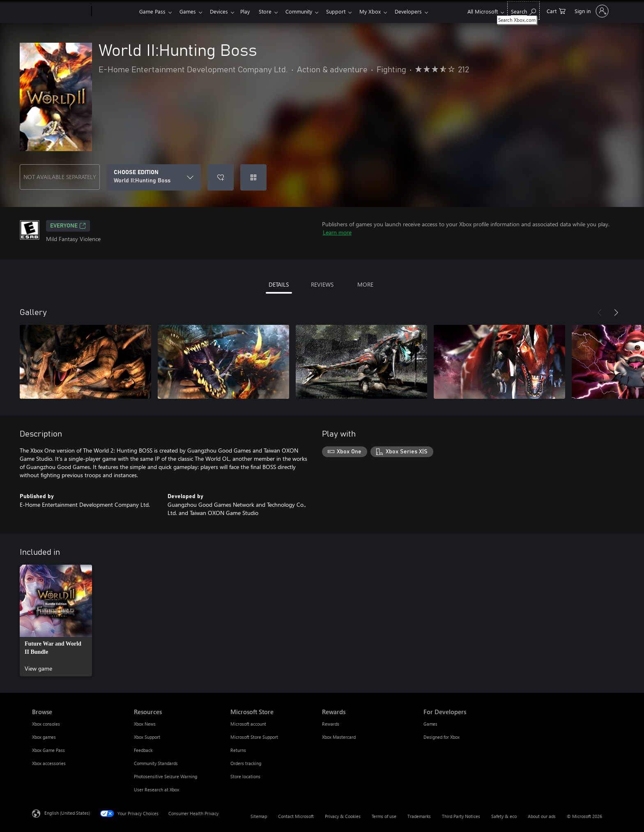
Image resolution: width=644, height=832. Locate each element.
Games (189, 11)
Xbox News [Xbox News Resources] (145, 724)
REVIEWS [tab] (322, 284)
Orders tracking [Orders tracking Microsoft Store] (246, 763)
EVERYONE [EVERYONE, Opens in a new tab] (68, 226)
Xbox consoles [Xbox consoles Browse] (46, 724)
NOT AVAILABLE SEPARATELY (60, 177)
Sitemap (259, 816)
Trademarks (419, 816)
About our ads (542, 816)
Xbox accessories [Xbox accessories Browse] (49, 763)
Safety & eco (504, 816)
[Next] (616, 313)
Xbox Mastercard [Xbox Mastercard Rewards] (339, 737)
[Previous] (600, 313)
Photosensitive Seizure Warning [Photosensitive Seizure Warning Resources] (166, 776)
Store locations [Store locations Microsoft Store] (245, 776)
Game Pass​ (152, 11)
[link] (56, 621)
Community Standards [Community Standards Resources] (156, 763)
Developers (421, 11)
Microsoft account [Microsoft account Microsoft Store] (248, 724)
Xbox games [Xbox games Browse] (44, 737)
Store (272, 11)
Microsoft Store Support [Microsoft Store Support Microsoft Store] (254, 737)
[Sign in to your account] (591, 11)
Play (250, 11)
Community (307, 11)
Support (346, 11)
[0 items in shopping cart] (556, 10)
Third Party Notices (461, 816)
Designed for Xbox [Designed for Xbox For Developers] (442, 737)
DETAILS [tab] (279, 284)
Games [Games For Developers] (430, 724)
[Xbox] (114, 11)
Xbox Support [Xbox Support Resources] (147, 737)
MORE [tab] (365, 284)
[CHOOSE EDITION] (154, 177)
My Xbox (382, 11)
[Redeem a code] (253, 177)
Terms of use (384, 816)
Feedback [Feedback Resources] (143, 750)
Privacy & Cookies (343, 816)
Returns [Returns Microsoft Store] (238, 750)
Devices (222, 11)
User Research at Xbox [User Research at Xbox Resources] (156, 789)
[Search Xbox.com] (523, 10)
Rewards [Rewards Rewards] (331, 724)
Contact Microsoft (296, 816)
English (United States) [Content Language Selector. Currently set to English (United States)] (67, 813)
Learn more (337, 232)
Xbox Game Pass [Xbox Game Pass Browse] (48, 750)
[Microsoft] (60, 11)
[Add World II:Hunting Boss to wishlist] (221, 177)
